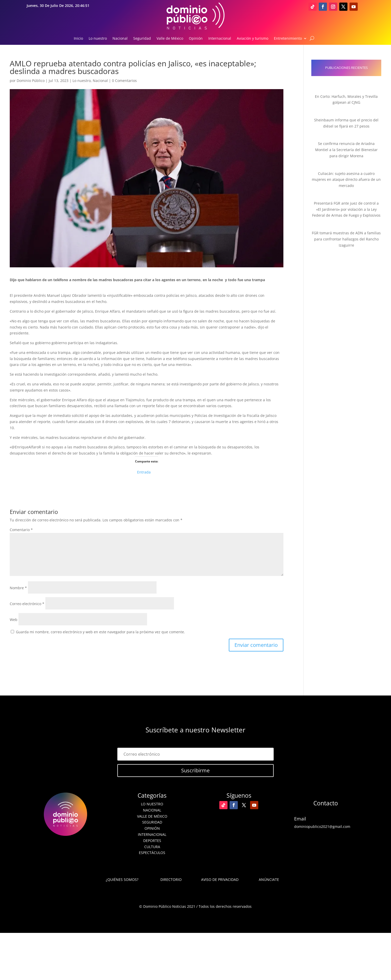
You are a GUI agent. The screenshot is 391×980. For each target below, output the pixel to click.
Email (300, 819)
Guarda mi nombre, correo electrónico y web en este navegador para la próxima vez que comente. (100, 632)
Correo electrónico (27, 604)
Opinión (196, 39)
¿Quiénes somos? (122, 879)
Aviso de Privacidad (220, 879)
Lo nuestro (98, 39)
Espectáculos (152, 853)
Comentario (21, 530)
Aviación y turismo (253, 39)
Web (14, 620)
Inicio (78, 39)
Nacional (120, 39)
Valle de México (170, 39)
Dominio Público (31, 81)
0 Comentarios (124, 81)
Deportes (152, 841)
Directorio (171, 879)
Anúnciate (269, 879)
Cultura (152, 847)
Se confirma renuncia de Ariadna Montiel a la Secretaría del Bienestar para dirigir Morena (346, 150)
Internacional (220, 39)
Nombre (18, 588)
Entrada (144, 472)
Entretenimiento (288, 39)
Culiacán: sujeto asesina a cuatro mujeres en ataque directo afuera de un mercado (346, 180)
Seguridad (142, 39)
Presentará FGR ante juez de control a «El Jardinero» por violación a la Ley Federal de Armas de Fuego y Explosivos (346, 209)
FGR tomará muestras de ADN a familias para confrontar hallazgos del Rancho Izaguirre (346, 239)
